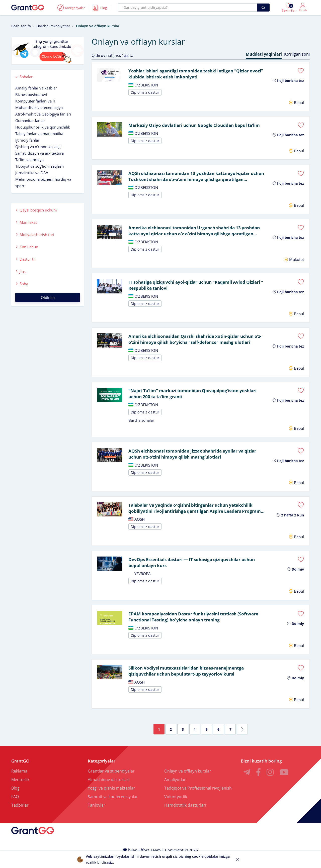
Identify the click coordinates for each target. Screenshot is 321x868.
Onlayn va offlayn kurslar (188, 782)
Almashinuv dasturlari (109, 790)
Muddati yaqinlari (264, 54)
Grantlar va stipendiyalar (111, 782)
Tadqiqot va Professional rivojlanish (198, 799)
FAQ (15, 807)
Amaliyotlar (175, 790)
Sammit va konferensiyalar (113, 807)
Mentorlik (20, 790)
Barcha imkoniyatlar (53, 26)
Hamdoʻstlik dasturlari (185, 816)
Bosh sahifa (21, 26)
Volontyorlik (176, 807)
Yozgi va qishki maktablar (111, 799)
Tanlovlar (97, 816)
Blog (15, 799)
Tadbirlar (20, 816)
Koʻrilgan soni (297, 54)
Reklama (19, 782)
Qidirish (48, 297)
